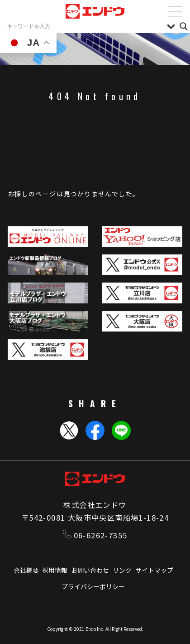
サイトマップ (154, 570)
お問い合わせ (90, 570)
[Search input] (85, 26)
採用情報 (55, 570)
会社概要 (26, 570)
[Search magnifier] (184, 26)
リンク (122, 570)
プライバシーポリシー (93, 586)
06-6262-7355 (95, 536)
